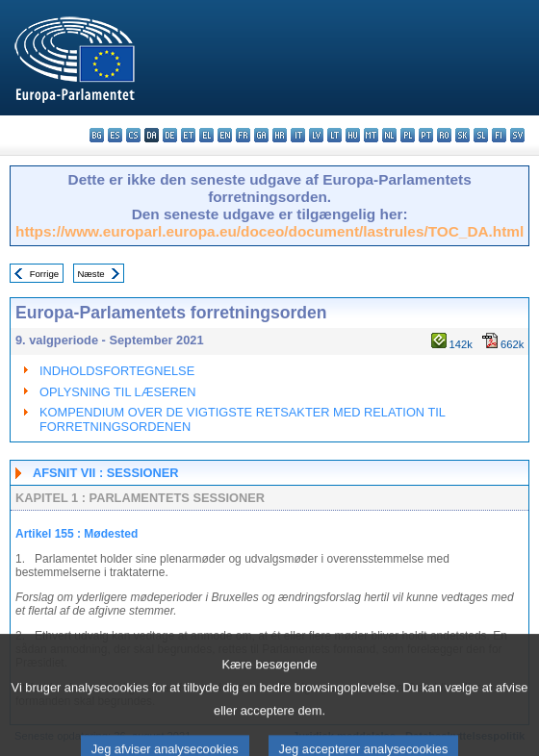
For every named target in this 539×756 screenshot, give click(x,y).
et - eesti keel (188, 135)
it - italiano (298, 135)
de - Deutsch (170, 135)
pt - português (426, 135)
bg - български (97, 135)
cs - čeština (133, 135)
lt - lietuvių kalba (334, 135)
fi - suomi (499, 135)
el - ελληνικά (206, 135)
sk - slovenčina (462, 135)
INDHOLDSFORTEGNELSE (117, 371)
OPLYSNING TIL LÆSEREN (118, 392)
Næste (90, 274)
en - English (225, 135)
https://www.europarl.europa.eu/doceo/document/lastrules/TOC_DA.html (269, 231)
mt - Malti (371, 135)
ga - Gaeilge (261, 135)
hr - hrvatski (280, 135)
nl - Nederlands (389, 135)
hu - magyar (353, 135)
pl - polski (408, 135)
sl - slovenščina (481, 135)
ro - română (444, 135)
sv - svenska (517, 135)
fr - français (243, 135)
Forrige (44, 274)
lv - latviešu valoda (316, 135)
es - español (115, 135)
